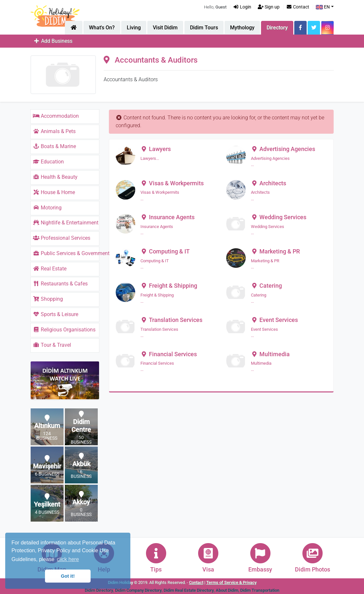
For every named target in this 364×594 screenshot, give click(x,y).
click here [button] (68, 559)
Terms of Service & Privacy (231, 582)
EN (323, 7)
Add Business (53, 41)
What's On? (102, 28)
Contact (298, 7)
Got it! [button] (68, 576)
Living (134, 28)
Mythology (242, 28)
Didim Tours (204, 28)
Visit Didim (165, 28)
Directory (277, 28)
